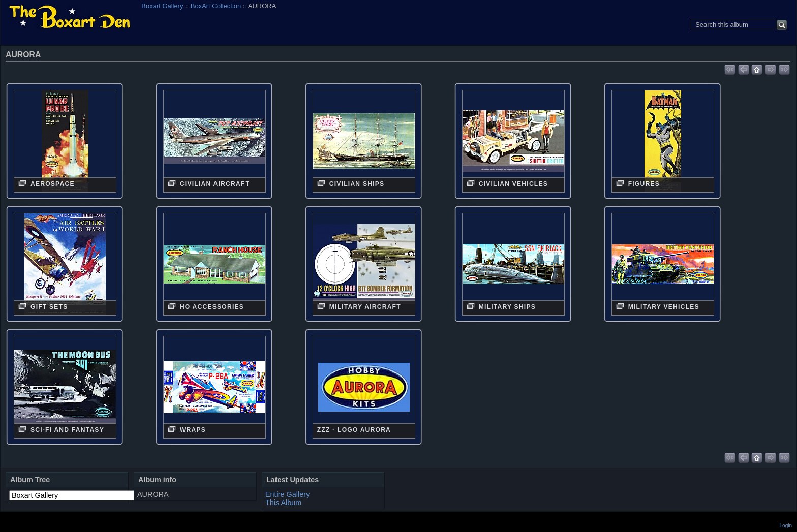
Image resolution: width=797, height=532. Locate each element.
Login (786, 526)
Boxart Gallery (162, 6)
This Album (283, 503)
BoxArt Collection (216, 6)
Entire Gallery (287, 494)
